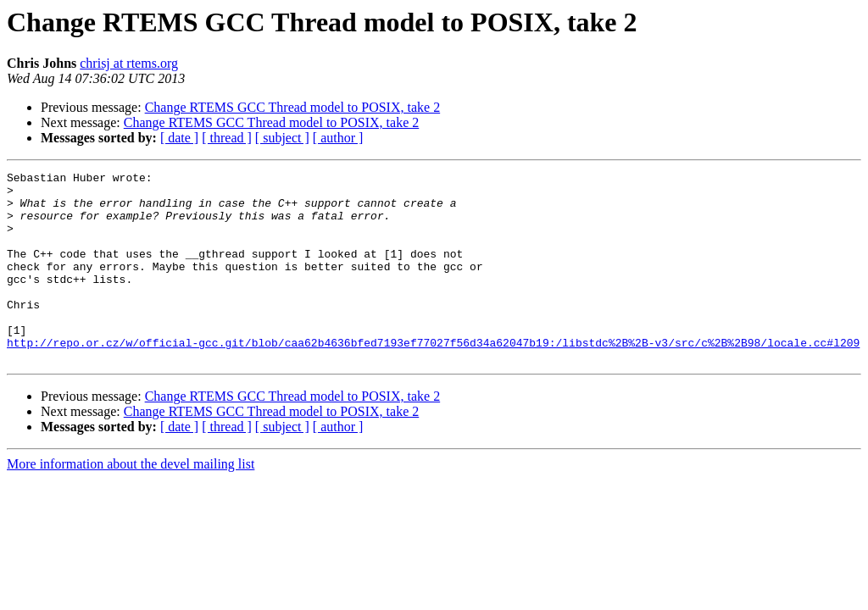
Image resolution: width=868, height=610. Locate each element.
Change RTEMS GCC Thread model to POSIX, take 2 (293, 107)
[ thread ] (227, 138)
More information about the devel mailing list (131, 502)
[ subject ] (282, 138)
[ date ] (179, 138)
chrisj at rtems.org (129, 63)
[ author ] (338, 138)
